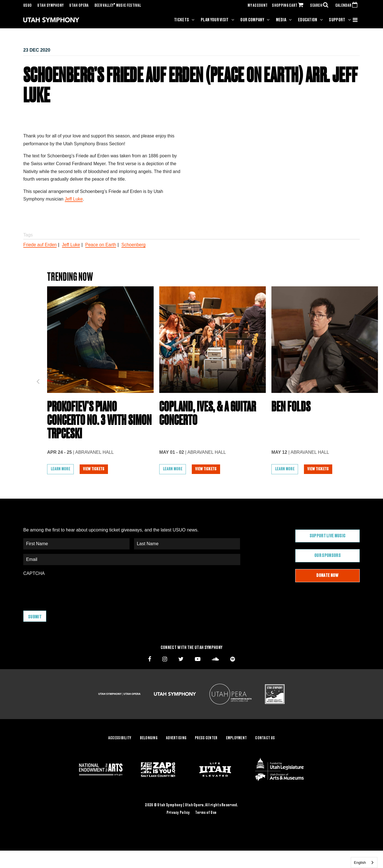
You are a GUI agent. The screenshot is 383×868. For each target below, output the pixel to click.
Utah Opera (79, 6)
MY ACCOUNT (258, 6)
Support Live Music (328, 536)
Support (337, 20)
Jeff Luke (74, 199)
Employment (237, 738)
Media (281, 20)
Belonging (149, 738)
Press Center (206, 738)
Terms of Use (206, 813)
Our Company (252, 20)
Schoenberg (133, 245)
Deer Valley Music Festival (118, 6)
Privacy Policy (178, 813)
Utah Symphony (50, 6)
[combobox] (364, 863)
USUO (27, 6)
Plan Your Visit (215, 20)
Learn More (60, 469)
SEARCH (320, 6)
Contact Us (265, 738)
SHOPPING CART (289, 6)
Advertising (176, 738)
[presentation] (66, 591)
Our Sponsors (327, 556)
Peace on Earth (101, 245)
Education (308, 20)
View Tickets (94, 469)
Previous (38, 380)
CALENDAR (348, 6)
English (360, 863)
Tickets (182, 20)
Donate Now (327, 575)
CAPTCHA (34, 573)
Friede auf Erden (40, 245)
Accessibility (120, 738)
